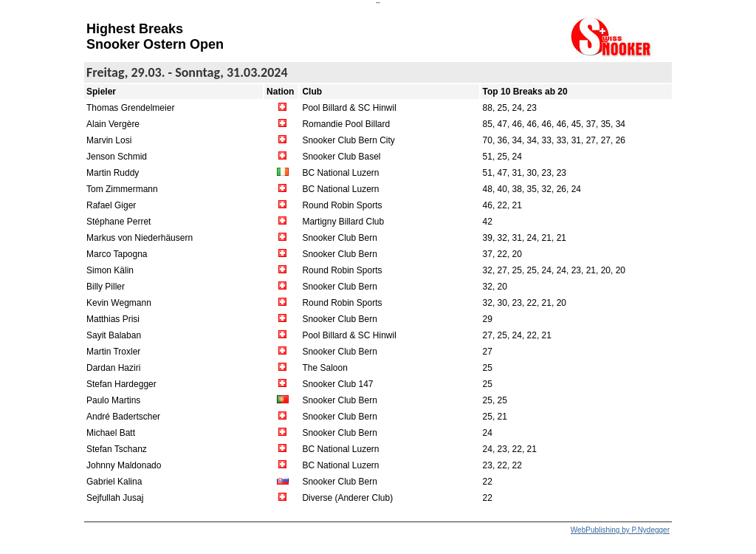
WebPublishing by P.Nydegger (620, 530)
